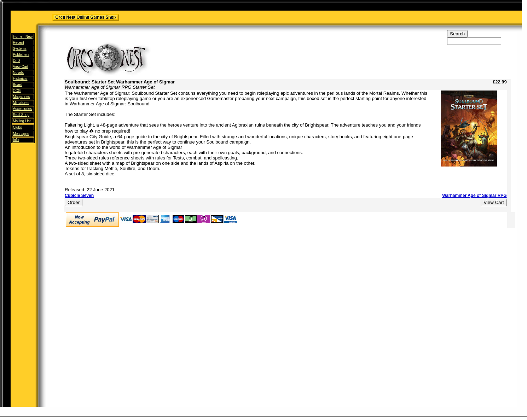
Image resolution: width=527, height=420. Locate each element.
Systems (19, 49)
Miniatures (21, 103)
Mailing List (22, 121)
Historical (20, 79)
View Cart (20, 67)
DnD (16, 61)
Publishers (21, 55)
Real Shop (21, 115)
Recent (18, 43)
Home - (23, 37)
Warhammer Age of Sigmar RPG (474, 196)
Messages (21, 134)
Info (16, 140)
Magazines (21, 97)
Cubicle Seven (79, 196)
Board (18, 85)
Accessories (22, 109)
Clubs (17, 127)
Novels (18, 73)
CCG (17, 91)
